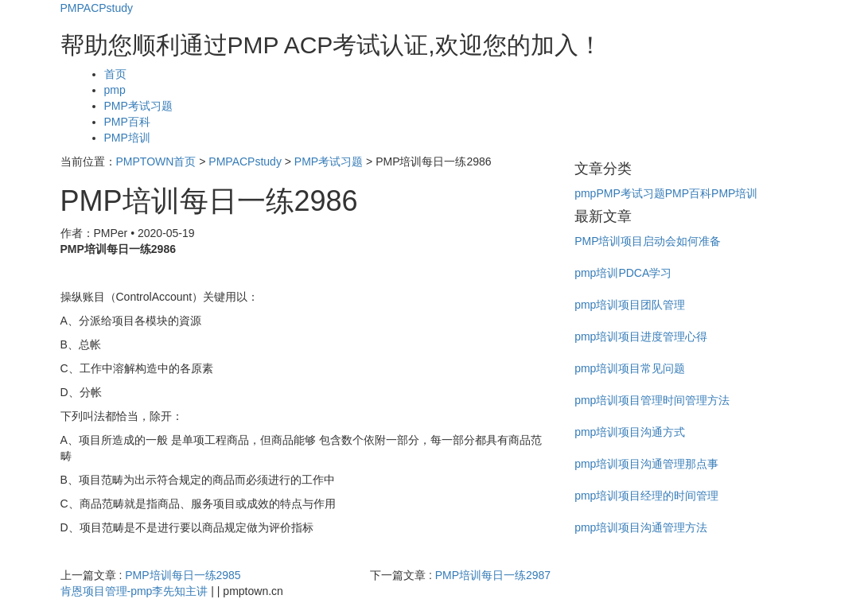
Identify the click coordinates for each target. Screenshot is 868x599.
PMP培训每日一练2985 (183, 575)
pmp (115, 90)
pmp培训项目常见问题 (630, 368)
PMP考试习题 (138, 106)
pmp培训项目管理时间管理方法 (652, 400)
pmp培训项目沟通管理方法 (641, 527)
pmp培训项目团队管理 (630, 305)
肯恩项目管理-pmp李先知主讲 (134, 591)
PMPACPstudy (97, 8)
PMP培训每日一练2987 (493, 575)
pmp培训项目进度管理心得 (641, 336)
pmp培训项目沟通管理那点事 (646, 464)
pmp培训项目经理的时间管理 (646, 496)
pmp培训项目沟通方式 (630, 432)
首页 (115, 74)
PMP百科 (127, 122)
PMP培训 (127, 138)
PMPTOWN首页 (156, 161)
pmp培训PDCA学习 (623, 273)
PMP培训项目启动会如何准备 (648, 241)
